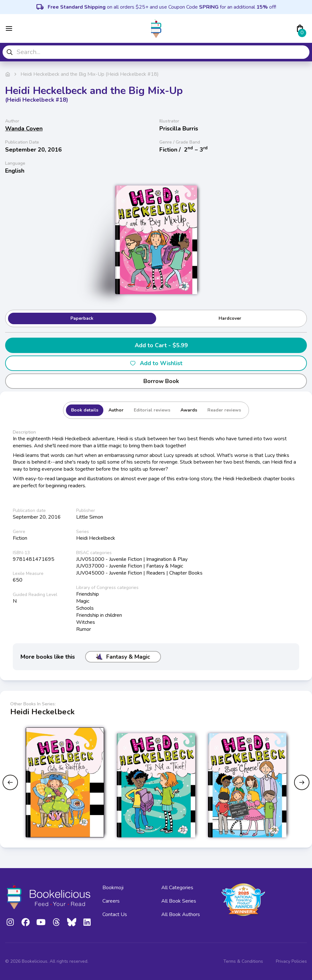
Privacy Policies (291, 961)
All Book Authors (181, 914)
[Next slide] (302, 782)
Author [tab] (116, 410)
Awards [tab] (189, 410)
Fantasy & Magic (123, 657)
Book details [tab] (85, 410)
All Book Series (179, 901)
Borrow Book (156, 381)
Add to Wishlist (156, 363)
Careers (111, 901)
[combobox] (156, 52)
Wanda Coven (24, 129)
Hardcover (230, 318)
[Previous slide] (10, 782)
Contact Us (115, 914)
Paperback (82, 318)
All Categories (177, 888)
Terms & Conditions (243, 961)
